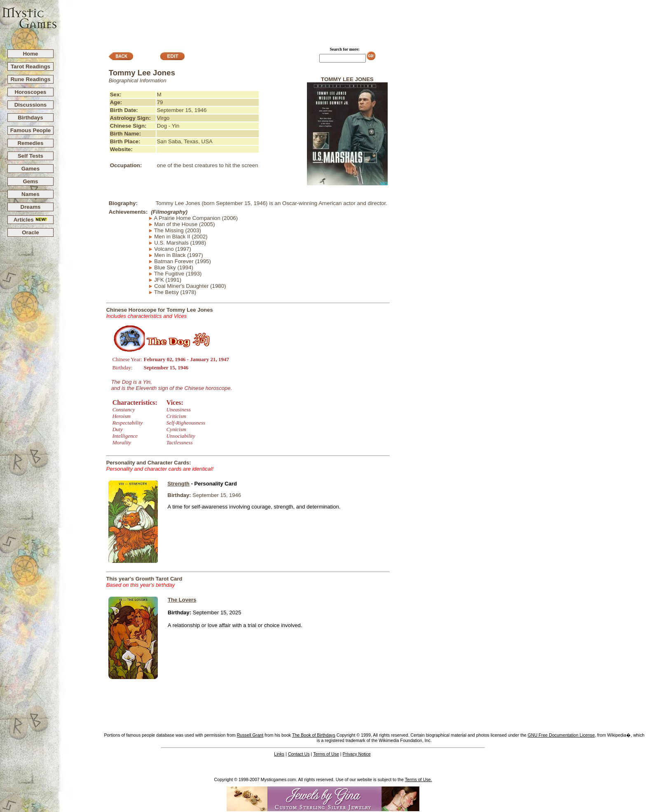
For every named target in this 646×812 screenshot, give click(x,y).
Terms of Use (326, 754)
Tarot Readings (30, 66)
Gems (30, 181)
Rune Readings (30, 79)
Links (279, 754)
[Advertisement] (352, 21)
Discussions (31, 105)
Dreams (31, 207)
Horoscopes (30, 92)
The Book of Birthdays (314, 735)
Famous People (31, 130)
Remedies (30, 143)
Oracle (30, 232)
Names (30, 194)
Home (30, 54)
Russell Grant (250, 735)
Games (30, 169)
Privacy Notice (357, 754)
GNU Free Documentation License (561, 735)
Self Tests (30, 156)
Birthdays (30, 118)
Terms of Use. (419, 779)
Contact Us (299, 754)
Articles (31, 220)
